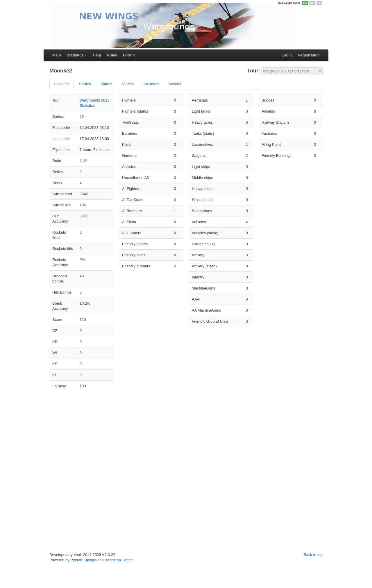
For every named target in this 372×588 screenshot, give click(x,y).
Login (287, 55)
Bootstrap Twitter (119, 560)
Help (97, 55)
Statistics (75, 55)
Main (57, 55)
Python (76, 560)
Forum (129, 55)
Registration (309, 55)
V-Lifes (128, 84)
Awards (175, 84)
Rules (112, 55)
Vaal (77, 555)
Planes (106, 84)
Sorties (85, 84)
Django (90, 560)
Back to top (313, 555)
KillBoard (151, 84)
